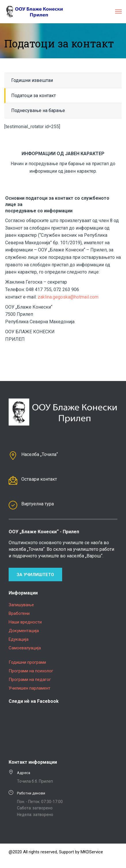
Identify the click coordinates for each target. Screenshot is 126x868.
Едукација (19, 639)
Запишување (21, 605)
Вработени (19, 613)
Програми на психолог (31, 671)
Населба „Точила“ (40, 454)
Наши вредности (25, 622)
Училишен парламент (29, 688)
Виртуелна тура (38, 504)
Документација (24, 631)
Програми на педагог (30, 680)
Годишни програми (27, 662)
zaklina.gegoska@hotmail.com (68, 297)
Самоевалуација (25, 648)
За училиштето (35, 575)
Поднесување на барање (38, 110)
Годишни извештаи (32, 80)
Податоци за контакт (34, 96)
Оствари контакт (39, 479)
